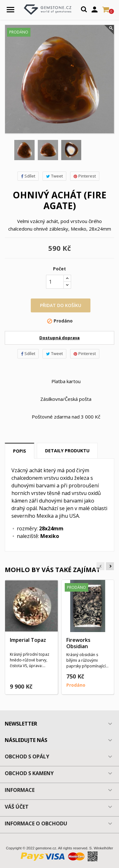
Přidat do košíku (61, 305)
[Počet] (55, 282)
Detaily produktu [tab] (67, 451)
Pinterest (85, 176)
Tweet (54, 176)
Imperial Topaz (28, 640)
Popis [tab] (20, 451)
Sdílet (28, 176)
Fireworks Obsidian (78, 643)
